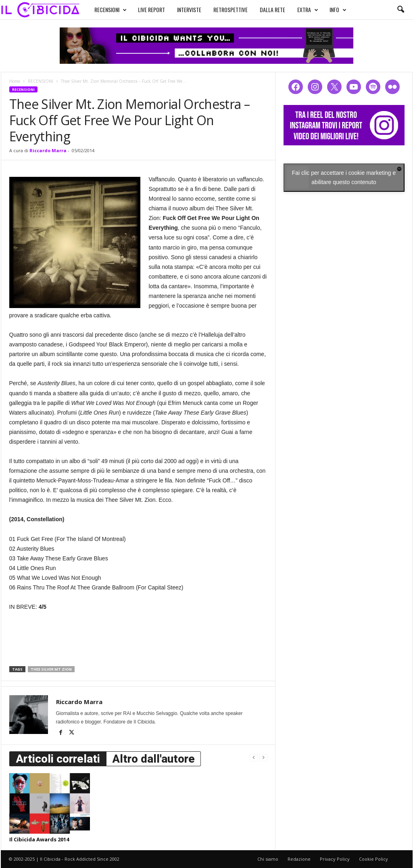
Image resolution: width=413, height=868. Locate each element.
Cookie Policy (373, 859)
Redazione (299, 859)
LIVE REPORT (144, 9)
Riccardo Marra (48, 150)
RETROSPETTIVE (223, 9)
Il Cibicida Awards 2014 (39, 839)
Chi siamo (268, 859)
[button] (400, 10)
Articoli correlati (58, 759)
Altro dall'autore (153, 759)
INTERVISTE (181, 9)
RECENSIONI (103, 9)
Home (15, 81)
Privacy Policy (335, 859)
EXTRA (300, 9)
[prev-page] (254, 757)
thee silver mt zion (51, 669)
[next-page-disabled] (263, 757)
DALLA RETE (265, 9)
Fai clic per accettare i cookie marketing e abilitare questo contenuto (344, 177)
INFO (330, 9)
